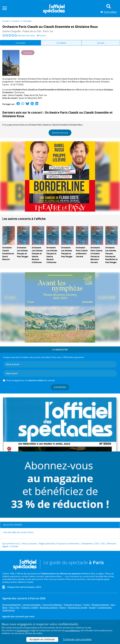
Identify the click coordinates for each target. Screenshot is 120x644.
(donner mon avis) (26, 35)
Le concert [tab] (21, 43)
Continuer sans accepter (77, 639)
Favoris (41, 35)
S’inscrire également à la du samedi (30, 380)
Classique (108, 90)
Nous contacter (30, 544)
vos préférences (72, 630)
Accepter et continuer (42, 639)
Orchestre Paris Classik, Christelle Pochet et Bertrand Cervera (97, 255)
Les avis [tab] (101, 43)
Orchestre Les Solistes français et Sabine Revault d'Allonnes (37, 255)
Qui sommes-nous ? (12, 544)
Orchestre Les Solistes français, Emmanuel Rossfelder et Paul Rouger (111, 255)
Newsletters (87, 544)
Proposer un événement (68, 544)
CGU (103, 544)
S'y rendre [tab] (61, 43)
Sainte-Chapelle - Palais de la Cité (23, 95)
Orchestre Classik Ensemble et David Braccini (8, 253)
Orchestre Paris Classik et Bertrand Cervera (82, 252)
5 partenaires (23, 630)
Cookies (15, 546)
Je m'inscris (60, 387)
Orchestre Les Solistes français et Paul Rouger (23, 252)
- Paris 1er (28, 31)
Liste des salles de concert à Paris (18, 532)
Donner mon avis (60, 133)
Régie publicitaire (47, 544)
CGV (97, 544)
